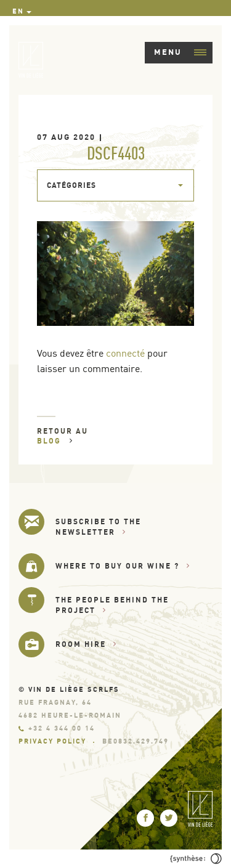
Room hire (86, 644)
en (18, 11)
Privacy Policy (52, 741)
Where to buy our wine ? (123, 566)
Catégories (71, 185)
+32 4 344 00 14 (57, 728)
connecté (125, 353)
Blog (55, 441)
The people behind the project (112, 605)
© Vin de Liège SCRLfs (69, 689)
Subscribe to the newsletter (98, 526)
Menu (180, 52)
